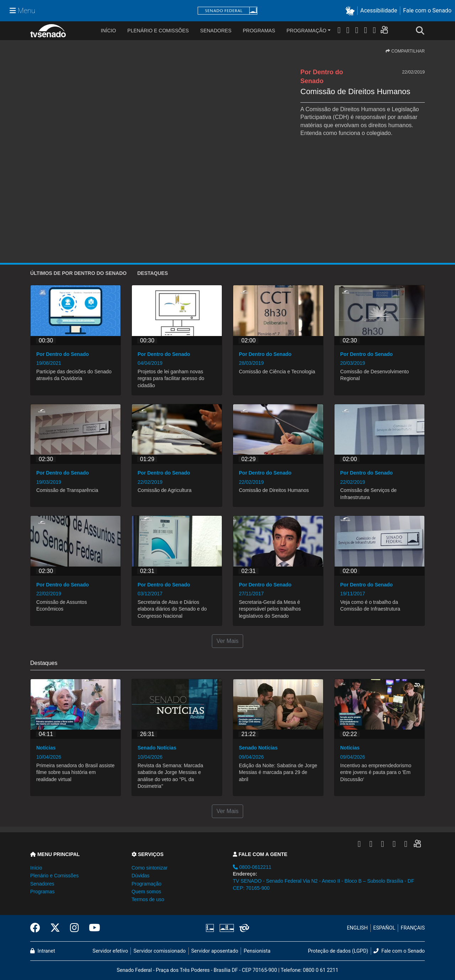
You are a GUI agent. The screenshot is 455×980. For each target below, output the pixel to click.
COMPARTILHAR (405, 51)
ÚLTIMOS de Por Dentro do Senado (78, 273)
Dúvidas (141, 876)
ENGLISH (357, 928)
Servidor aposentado (215, 951)
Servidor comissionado (160, 951)
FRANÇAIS (413, 928)
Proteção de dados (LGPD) (338, 951)
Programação (306, 31)
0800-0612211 (252, 867)
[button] (351, 11)
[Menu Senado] (22, 11)
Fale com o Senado (427, 10)
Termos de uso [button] (148, 899)
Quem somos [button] (146, 892)
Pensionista (257, 951)
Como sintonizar (149, 868)
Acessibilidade (379, 10)
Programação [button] (146, 884)
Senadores (216, 31)
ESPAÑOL (384, 928)
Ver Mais (227, 641)
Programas (259, 31)
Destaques (152, 273)
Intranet (43, 951)
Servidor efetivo (110, 951)
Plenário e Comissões (158, 31)
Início (36, 868)
